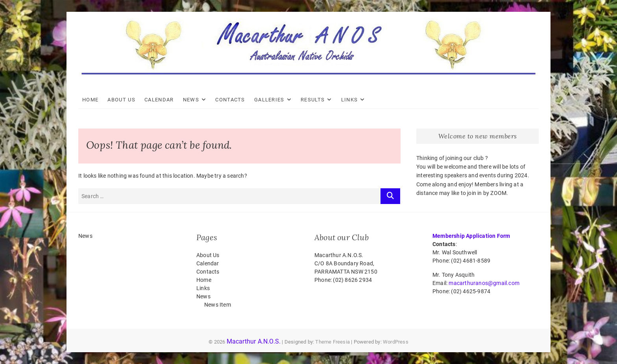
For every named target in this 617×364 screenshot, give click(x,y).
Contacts (230, 100)
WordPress (396, 342)
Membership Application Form (471, 236)
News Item (218, 305)
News (191, 100)
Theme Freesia (333, 342)
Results (313, 100)
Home (90, 100)
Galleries (269, 100)
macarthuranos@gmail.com (484, 283)
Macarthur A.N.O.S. (254, 341)
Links (350, 100)
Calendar (159, 100)
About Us (121, 100)
